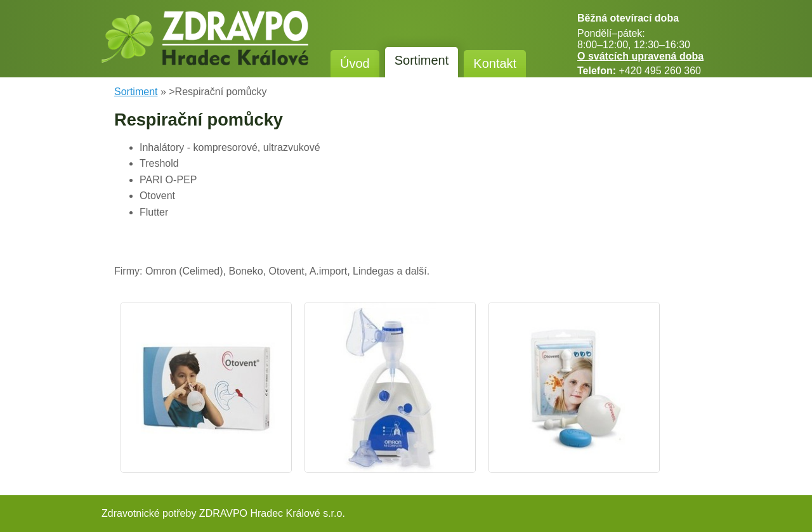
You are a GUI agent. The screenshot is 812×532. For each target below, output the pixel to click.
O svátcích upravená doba (640, 56)
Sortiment (422, 60)
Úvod (355, 63)
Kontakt (495, 63)
